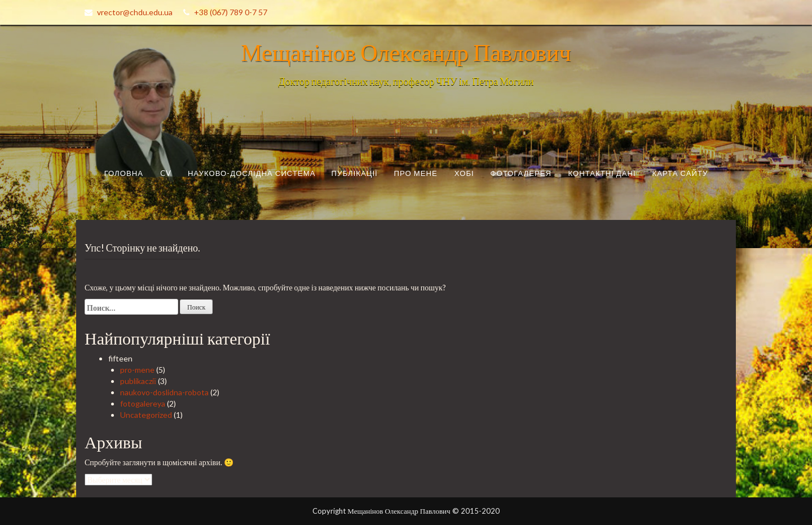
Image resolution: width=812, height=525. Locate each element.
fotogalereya (143, 403)
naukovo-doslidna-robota (164, 392)
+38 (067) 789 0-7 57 (231, 12)
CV (166, 173)
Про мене (416, 173)
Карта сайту (680, 173)
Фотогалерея (521, 173)
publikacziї (138, 381)
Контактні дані (602, 173)
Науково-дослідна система (252, 173)
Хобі (464, 173)
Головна (124, 173)
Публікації (355, 173)
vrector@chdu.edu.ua (135, 12)
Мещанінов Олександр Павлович (406, 52)
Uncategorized (146, 415)
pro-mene (137, 370)
